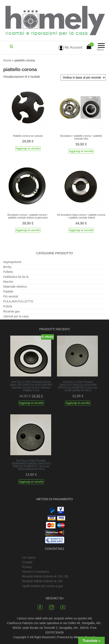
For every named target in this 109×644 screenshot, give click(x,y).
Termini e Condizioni (36, 572)
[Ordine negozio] (83, 77)
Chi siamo (29, 558)
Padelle (8, 292)
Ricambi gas (11, 311)
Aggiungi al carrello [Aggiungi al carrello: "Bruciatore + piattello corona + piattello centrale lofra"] (81, 151)
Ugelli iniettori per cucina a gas (43, 586)
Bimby (7, 267)
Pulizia (8, 306)
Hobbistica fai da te (16, 277)
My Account (70, 47)
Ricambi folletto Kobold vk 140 (42, 581)
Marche (8, 282)
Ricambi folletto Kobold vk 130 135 (45, 576)
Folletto (8, 272)
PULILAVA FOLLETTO (18, 301)
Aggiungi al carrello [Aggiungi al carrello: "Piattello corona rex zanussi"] (28, 149)
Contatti (27, 562)
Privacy (27, 567)
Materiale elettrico (15, 287)
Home (7, 60)
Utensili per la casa (16, 316)
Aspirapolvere (12, 262)
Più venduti (11, 296)
